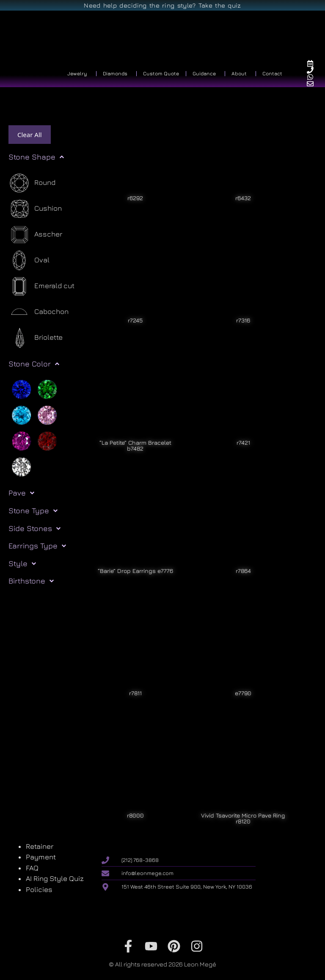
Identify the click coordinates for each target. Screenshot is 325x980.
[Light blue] (21, 415)
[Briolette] (36, 338)
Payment (41, 857)
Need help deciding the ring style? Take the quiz (162, 5)
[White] (21, 466)
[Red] (47, 440)
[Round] (32, 183)
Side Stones (34, 529)
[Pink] (47, 415)
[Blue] (21, 389)
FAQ (32, 868)
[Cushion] (35, 209)
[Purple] (21, 440)
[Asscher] (35, 235)
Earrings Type (37, 546)
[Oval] (29, 260)
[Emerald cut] (41, 286)
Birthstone (31, 581)
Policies (39, 889)
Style (22, 564)
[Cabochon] (39, 312)
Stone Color (34, 364)
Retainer (40, 846)
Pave (21, 493)
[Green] (47, 389)
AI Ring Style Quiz (55, 878)
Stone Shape (36, 157)
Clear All (30, 135)
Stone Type (33, 511)
